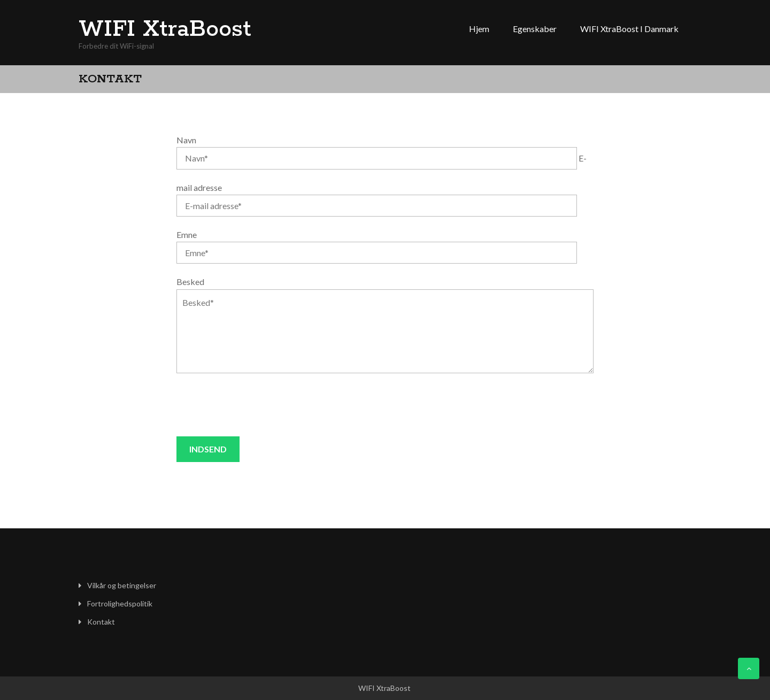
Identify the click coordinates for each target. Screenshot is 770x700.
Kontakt (101, 622)
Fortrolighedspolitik (120, 603)
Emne (187, 234)
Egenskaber (535, 29)
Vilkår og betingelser (122, 585)
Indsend (208, 449)
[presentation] (258, 405)
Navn (186, 140)
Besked (190, 282)
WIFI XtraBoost (165, 29)
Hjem (479, 29)
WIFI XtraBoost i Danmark (629, 29)
